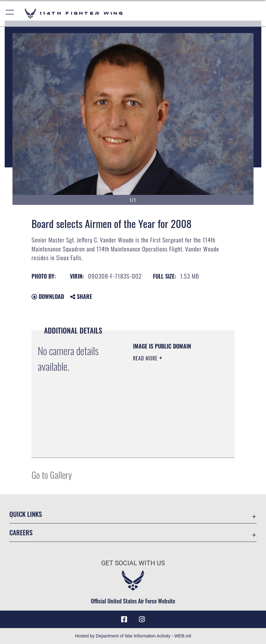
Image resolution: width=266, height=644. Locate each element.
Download (48, 296)
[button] (10, 13)
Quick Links (26, 514)
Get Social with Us (133, 563)
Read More (146, 358)
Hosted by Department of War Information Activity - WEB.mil (133, 636)
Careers (21, 532)
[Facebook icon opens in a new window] (124, 619)
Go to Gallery (52, 475)
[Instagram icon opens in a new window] (142, 619)
